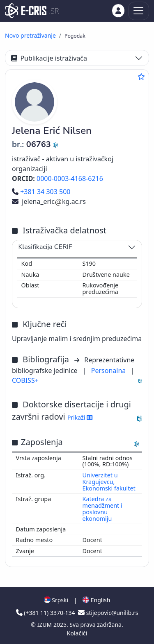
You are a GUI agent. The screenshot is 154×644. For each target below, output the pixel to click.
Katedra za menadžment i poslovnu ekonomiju (102, 509)
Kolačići (77, 633)
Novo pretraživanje (30, 35)
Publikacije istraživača (49, 58)
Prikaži (80, 417)
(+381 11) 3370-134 (46, 613)
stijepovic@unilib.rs (108, 613)
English (96, 600)
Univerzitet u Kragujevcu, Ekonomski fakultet (109, 482)
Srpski (56, 600)
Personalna (109, 371)
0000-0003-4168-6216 (70, 179)
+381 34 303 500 (41, 192)
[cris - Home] (26, 11)
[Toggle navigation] (139, 11)
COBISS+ (25, 380)
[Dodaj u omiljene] (141, 77)
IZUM (45, 625)
